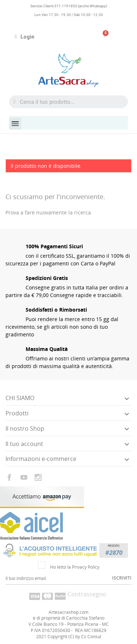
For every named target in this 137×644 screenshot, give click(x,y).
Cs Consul (91, 637)
